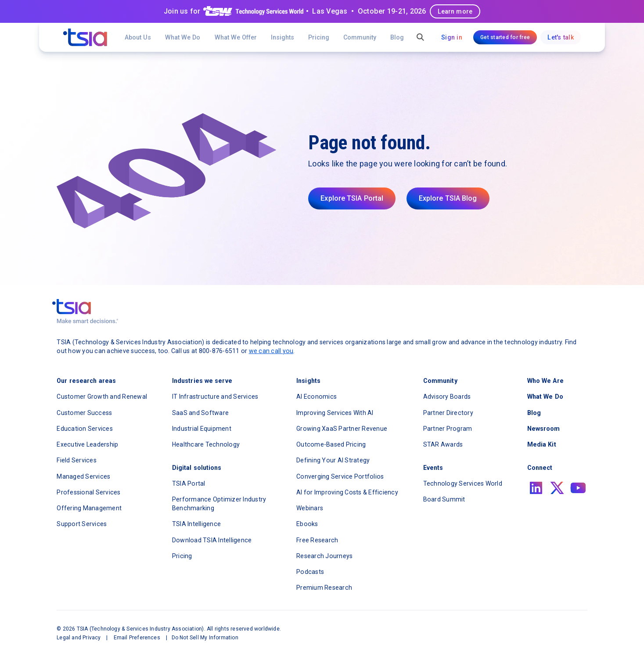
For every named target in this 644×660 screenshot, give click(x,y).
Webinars (310, 508)
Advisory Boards (447, 397)
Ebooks (307, 524)
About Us (138, 37)
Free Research (317, 540)
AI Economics (317, 397)
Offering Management (89, 508)
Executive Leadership (87, 444)
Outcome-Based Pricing (331, 444)
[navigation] (85, 37)
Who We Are (545, 381)
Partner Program (448, 429)
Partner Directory (448, 413)
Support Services (82, 524)
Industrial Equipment (202, 429)
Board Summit (444, 499)
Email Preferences (137, 638)
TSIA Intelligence (196, 524)
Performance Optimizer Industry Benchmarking (219, 504)
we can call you (271, 351)
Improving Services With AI (335, 413)
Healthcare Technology (206, 444)
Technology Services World (463, 483)
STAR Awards (443, 444)
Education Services (85, 429)
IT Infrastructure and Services (215, 397)
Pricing (319, 37)
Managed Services (83, 476)
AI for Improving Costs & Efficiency (347, 492)
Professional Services (88, 492)
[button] (235, 37)
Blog (397, 37)
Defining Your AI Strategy (333, 460)
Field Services (77, 460)
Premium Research (324, 588)
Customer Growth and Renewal (102, 397)
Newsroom (544, 429)
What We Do (183, 37)
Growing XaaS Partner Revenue (342, 429)
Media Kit (542, 444)
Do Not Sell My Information (205, 638)
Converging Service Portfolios (340, 476)
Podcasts (310, 572)
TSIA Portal (189, 483)
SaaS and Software (200, 413)
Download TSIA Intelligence (212, 540)
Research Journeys (324, 556)
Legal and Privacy (79, 638)
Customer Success (84, 413)
